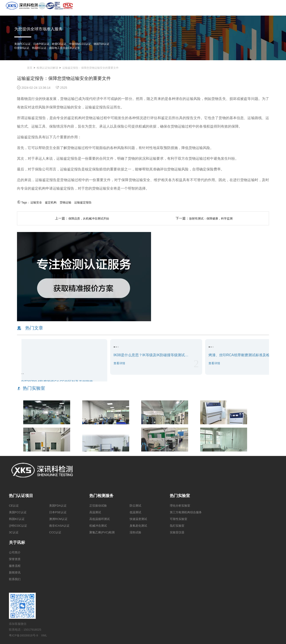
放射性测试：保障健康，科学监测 (211, 218)
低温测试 (135, 512)
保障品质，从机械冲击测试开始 (89, 218)
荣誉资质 (15, 559)
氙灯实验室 (177, 526)
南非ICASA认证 (59, 526)
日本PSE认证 (58, 512)
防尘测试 (135, 506)
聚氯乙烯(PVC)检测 (102, 532)
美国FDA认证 (58, 506)
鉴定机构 (51, 202)
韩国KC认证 (17, 519)
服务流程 (15, 566)
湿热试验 (135, 532)
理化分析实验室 (180, 506)
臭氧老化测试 (138, 526)
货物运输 (65, 202)
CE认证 (14, 506)
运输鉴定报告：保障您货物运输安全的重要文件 (90, 68)
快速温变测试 (138, 519)
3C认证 (14, 532)
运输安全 (36, 202)
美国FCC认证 (18, 512)
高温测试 (95, 512)
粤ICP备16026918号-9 (23, 635)
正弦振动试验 (98, 506)
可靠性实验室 (179, 519)
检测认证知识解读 (47, 68)
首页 (30, 68)
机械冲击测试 (98, 526)
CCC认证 (55, 532)
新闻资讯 (15, 573)
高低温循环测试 (100, 519)
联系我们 (15, 579)
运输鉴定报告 (83, 202)
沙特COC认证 (18, 526)
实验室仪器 (177, 532)
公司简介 (15, 552)
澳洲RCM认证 (58, 519)
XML (44, 635)
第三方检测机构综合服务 (186, 512)
